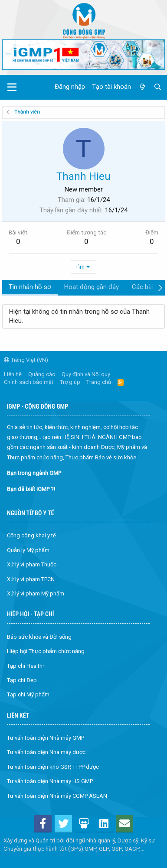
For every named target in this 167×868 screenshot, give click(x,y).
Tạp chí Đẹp (22, 680)
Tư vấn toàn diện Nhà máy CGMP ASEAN (57, 796)
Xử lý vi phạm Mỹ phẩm (36, 593)
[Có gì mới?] (142, 87)
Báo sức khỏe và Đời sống (39, 637)
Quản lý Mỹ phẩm (28, 550)
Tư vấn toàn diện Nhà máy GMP (46, 738)
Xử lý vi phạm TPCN (31, 579)
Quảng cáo (42, 374)
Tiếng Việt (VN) (26, 360)
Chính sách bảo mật (29, 382)
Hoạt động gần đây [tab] (92, 287)
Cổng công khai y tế (31, 535)
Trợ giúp (70, 382)
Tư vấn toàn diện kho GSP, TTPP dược (53, 767)
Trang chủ (99, 382)
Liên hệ (13, 374)
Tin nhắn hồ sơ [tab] (30, 287)
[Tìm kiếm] (158, 87)
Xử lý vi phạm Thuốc (32, 564)
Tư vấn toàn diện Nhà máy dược (46, 752)
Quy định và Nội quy (86, 374)
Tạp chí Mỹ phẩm (28, 694)
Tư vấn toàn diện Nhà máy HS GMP (50, 781)
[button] (12, 88)
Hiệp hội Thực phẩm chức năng (46, 651)
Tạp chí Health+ (26, 666)
